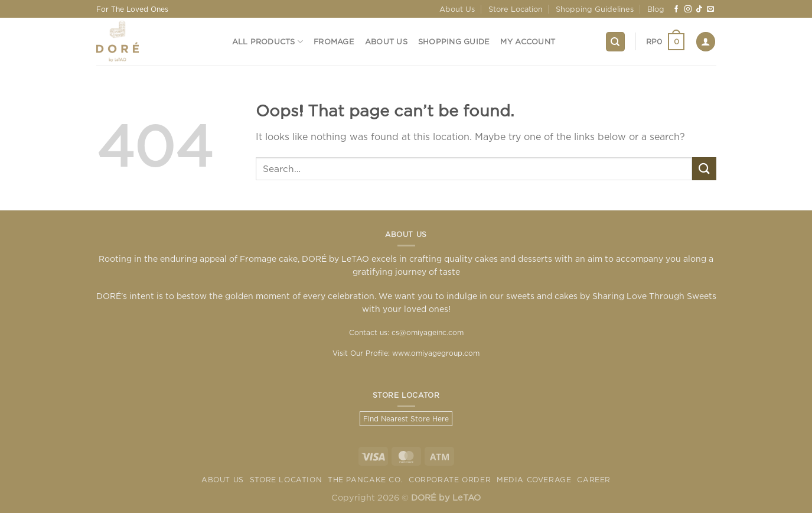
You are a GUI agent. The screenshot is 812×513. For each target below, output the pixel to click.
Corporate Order (450, 480)
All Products (268, 42)
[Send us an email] (710, 9)
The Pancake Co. (365, 480)
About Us (457, 9)
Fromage (334, 41)
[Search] (615, 42)
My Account (528, 41)
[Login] (706, 42)
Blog (656, 9)
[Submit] (704, 169)
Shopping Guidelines (595, 9)
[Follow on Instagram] (688, 9)
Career (594, 480)
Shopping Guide (454, 41)
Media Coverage (534, 480)
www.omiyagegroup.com (436, 353)
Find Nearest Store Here (406, 419)
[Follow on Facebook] (676, 9)
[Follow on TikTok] (699, 9)
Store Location (516, 9)
